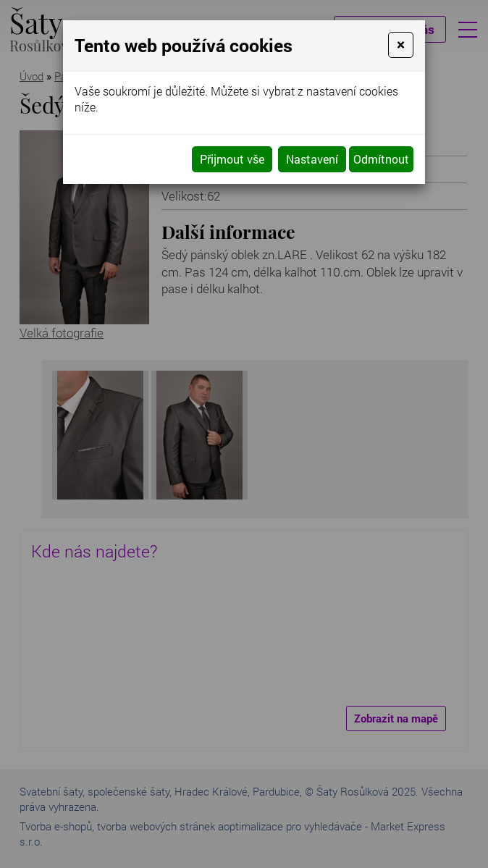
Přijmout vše (232, 159)
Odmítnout (381, 159)
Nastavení (312, 159)
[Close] (401, 45)
